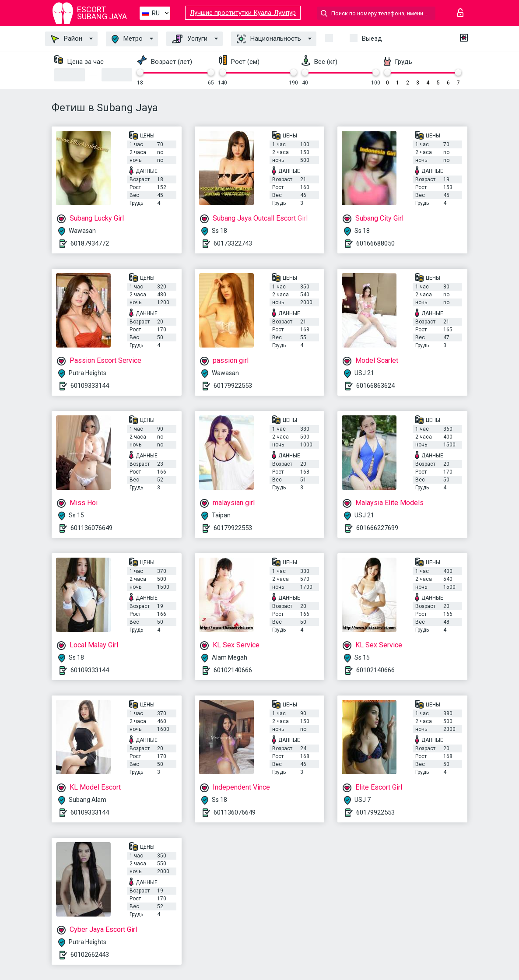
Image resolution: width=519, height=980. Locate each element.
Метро (127, 39)
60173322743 (233, 243)
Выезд (372, 39)
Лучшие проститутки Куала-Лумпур (243, 13)
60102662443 (90, 955)
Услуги (190, 39)
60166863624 (375, 386)
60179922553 (233, 386)
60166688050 (375, 243)
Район (67, 39)
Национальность (269, 39)
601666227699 (377, 528)
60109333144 (90, 386)
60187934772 (90, 243)
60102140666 (233, 670)
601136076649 (91, 528)
